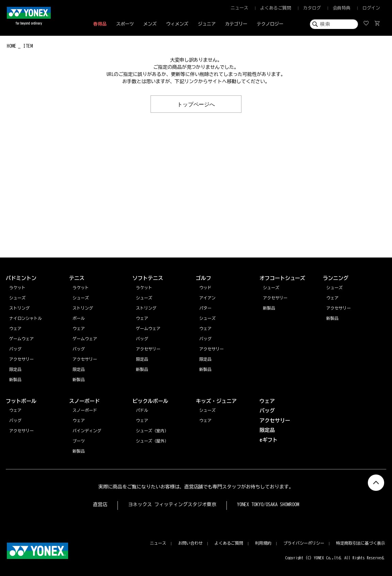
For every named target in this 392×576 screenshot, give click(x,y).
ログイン (371, 8)
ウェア (332, 298)
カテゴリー (236, 24)
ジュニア (207, 24)
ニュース (239, 8)
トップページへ (196, 104)
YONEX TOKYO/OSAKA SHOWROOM (268, 504)
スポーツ (125, 24)
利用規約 (263, 543)
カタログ (312, 8)
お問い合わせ (190, 543)
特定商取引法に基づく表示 (361, 543)
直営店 (100, 504)
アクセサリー (339, 308)
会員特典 (342, 8)
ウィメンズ (177, 24)
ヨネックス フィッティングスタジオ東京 (172, 504)
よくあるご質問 (276, 8)
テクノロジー (270, 24)
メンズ (150, 24)
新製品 (332, 318)
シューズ (334, 287)
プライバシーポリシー (304, 543)
